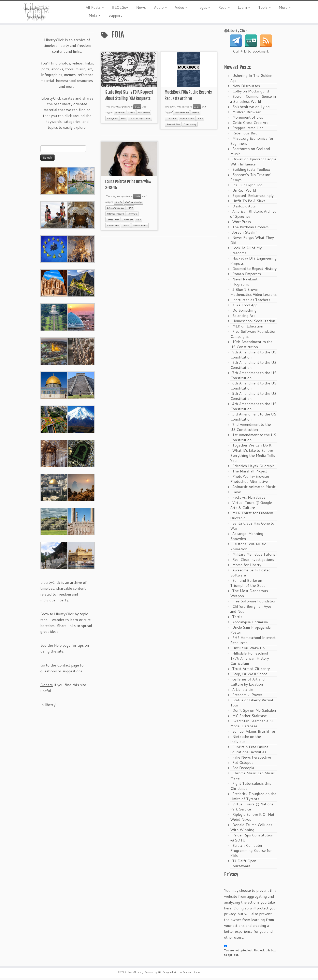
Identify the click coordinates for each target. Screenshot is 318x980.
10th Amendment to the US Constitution (251, 346)
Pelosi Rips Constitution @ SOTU (252, 839)
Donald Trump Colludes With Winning (251, 829)
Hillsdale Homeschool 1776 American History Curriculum (250, 660)
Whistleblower (140, 227)
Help (58, 647)
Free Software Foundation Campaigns (253, 336)
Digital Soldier (187, 120)
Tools (264, 7)
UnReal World (244, 192)
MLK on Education (248, 328)
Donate (47, 687)
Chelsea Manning (133, 204)
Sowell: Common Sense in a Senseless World (253, 101)
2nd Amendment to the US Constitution (250, 429)
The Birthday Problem (250, 229)
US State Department (140, 120)
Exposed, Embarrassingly (253, 197)
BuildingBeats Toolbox (251, 171)
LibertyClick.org (135, 974)
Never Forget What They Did (252, 242)
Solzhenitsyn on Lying (251, 108)
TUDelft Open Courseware (243, 865)
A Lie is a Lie (243, 691)
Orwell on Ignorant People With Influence (253, 163)
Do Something (244, 312)
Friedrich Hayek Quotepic (253, 468)
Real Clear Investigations (253, 561)
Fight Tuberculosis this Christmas (251, 788)
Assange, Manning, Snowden (247, 538)
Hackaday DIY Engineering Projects (253, 262)
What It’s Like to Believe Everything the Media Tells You (253, 457)
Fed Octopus (243, 764)
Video (181, 7)
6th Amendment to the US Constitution (253, 387)
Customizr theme (192, 974)
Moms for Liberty (247, 567)
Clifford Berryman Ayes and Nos (251, 611)
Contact (64, 667)
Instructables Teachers (251, 302)
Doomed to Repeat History (254, 270)
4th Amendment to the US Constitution (253, 408)
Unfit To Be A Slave (249, 203)
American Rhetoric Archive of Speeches (253, 216)
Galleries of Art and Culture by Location (247, 683)
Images (203, 7)
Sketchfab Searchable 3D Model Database (252, 725)
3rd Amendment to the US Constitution (253, 418)
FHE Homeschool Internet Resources (253, 642)
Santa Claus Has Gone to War (252, 528)
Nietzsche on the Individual (245, 741)
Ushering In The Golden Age (251, 80)
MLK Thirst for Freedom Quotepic (252, 517)
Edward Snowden (116, 210)
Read (224, 7)
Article (131, 114)
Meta (94, 15)
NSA (138, 221)
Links (137, 108)
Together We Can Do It (252, 447)
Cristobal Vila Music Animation (248, 548)
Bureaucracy (144, 114)
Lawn (237, 494)
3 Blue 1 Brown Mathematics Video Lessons (253, 294)
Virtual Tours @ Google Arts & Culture (251, 507)
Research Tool (173, 126)
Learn (244, 7)
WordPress (242, 223)
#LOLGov (120, 7)
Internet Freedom (116, 216)
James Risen (113, 221)
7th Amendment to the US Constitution (253, 377)
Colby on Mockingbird (251, 93)
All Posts (95, 7)
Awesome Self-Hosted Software (250, 574)
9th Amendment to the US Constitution (253, 356)
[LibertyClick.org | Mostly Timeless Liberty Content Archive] (37, 12)
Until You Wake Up (248, 650)
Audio (160, 7)
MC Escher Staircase (249, 717)
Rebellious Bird (245, 135)
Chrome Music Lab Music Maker (252, 777)
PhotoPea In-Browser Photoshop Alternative (250, 481)
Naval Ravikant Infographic (244, 283)
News (141, 7)
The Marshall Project (250, 473)
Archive (195, 114)
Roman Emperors (247, 276)
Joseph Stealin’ (245, 234)
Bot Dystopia (243, 770)
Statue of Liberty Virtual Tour (252, 704)
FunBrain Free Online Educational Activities (249, 751)
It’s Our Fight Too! (248, 187)
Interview (132, 216)
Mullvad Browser (246, 114)
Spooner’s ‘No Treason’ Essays (251, 179)
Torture (126, 227)
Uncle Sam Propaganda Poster (250, 632)
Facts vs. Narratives (249, 499)
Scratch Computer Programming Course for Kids (251, 852)
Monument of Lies (248, 119)
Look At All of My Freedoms (246, 252)
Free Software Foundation (254, 603)
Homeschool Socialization (254, 323)
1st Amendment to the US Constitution (253, 439)
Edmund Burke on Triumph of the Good (248, 585)
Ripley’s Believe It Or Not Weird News (252, 819)
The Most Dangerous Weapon (249, 595)
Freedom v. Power (247, 697)
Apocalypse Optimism (250, 624)
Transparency (190, 126)
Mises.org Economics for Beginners (252, 143)
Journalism (128, 221)
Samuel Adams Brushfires (254, 733)
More (285, 7)
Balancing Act (244, 317)
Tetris (237, 618)
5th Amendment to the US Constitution (253, 398)
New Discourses (246, 88)
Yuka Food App (245, 307)
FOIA (123, 120)
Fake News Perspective (252, 759)
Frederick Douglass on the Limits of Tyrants (253, 798)
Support (115, 15)
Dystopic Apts (244, 208)
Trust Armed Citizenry (251, 670)
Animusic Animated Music (254, 488)
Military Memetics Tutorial (254, 556)
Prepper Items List (248, 130)
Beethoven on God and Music (250, 153)
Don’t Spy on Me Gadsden (254, 712)
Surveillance (113, 227)
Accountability (182, 114)
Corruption (112, 120)
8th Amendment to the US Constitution (253, 367)
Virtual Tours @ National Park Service (252, 808)
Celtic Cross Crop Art (250, 124)
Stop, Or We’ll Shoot (250, 676)
